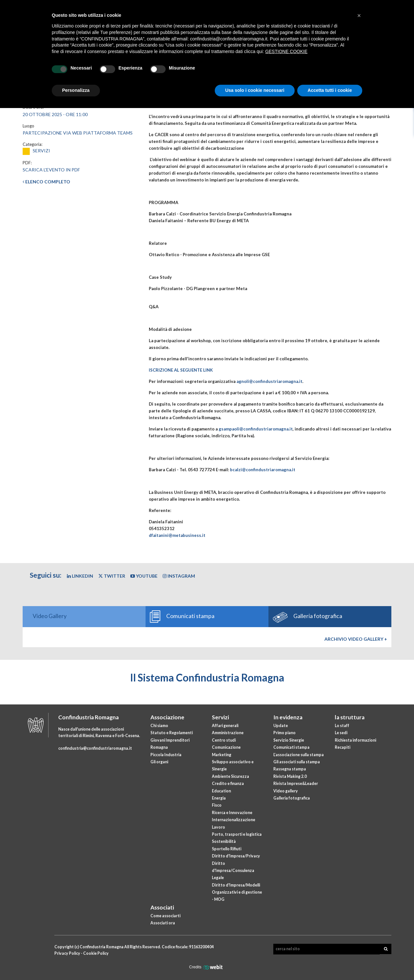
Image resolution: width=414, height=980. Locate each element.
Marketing (222, 755)
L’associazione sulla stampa (299, 755)
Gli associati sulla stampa (297, 762)
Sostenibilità (224, 841)
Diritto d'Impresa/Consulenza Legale (233, 871)
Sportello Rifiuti (227, 849)
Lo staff (342, 726)
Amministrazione (228, 733)
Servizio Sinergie (289, 740)
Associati (162, 907)
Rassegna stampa (290, 769)
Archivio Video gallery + (356, 639)
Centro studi (224, 740)
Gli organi (159, 762)
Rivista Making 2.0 (290, 776)
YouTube (144, 576)
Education (221, 791)
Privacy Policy (67, 953)
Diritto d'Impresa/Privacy (236, 856)
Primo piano (284, 733)
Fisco (217, 805)
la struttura (350, 717)
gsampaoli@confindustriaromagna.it (256, 429)
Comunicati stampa (291, 747)
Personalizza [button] (76, 90)
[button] (359, 16)
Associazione (167, 717)
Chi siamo (159, 726)
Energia (219, 798)
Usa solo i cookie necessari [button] (255, 90)
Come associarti (165, 916)
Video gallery (286, 791)
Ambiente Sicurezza (230, 776)
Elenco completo (46, 182)
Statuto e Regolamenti (172, 733)
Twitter (112, 576)
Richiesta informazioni (355, 740)
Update (281, 726)
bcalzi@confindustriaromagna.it (263, 470)
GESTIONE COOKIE (286, 51)
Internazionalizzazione (234, 820)
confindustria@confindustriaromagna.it (95, 748)
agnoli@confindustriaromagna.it (269, 381)
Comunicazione (226, 747)
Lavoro (218, 827)
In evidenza (288, 717)
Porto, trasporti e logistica (237, 834)
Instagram (179, 576)
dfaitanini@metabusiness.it (177, 535)
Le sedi (341, 733)
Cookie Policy (96, 953)
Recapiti (343, 747)
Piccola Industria (166, 755)
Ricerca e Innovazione (232, 813)
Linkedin (80, 576)
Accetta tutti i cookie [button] (330, 90)
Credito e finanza (228, 784)
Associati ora (163, 923)
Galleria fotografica (292, 798)
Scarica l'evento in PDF (51, 170)
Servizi (220, 717)
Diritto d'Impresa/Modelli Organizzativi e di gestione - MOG (237, 892)
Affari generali (225, 726)
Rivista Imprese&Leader (296, 784)
